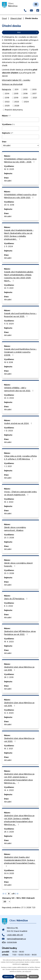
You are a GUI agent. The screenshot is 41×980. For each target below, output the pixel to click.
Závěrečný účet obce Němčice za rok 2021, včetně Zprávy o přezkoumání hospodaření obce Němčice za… (19, 778)
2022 (7, 102)
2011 (17, 89)
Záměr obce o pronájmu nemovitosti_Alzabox (15, 529)
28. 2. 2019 (9, 677)
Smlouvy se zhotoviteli (12, 84)
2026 (17, 106)
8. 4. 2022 (8, 606)
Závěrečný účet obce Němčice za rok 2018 (19, 669)
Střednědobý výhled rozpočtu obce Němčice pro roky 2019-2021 (20, 196)
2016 (25, 94)
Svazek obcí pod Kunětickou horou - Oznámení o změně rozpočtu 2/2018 (20, 352)
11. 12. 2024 (9, 324)
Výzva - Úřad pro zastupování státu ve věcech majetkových (20, 493)
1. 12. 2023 (8, 431)
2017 (34, 94)
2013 (34, 89)
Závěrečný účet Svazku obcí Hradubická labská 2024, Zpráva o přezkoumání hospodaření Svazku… (20, 861)
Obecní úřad (16, 18)
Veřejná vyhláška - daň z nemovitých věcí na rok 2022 (19, 389)
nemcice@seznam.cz (16, 939)
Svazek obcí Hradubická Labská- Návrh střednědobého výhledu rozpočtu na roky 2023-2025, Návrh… (19, 276)
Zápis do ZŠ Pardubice (16, 599)
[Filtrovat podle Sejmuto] (20, 137)
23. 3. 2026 (9, 538)
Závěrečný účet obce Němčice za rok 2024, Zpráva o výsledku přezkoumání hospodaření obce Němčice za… (19, 820)
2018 (7, 98)
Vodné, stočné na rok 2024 (18, 423)
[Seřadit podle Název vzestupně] (10, 115)
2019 (16, 98)
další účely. (25, 964)
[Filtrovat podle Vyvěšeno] (20, 129)
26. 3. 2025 (9, 832)
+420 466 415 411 (15, 935)
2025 (7, 106)
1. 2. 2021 (8, 466)
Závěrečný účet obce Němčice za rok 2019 (19, 704)
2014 (7, 94)
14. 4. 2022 (9, 790)
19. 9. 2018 (8, 362)
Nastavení (34, 977)
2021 (35, 98)
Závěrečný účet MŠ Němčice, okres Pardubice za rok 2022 (20, 633)
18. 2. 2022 (9, 502)
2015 (16, 94)
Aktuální (8, 181)
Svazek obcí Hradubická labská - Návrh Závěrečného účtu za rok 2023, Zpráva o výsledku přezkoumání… (19, 235)
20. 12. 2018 (9, 205)
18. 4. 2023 (9, 642)
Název (6, 116)
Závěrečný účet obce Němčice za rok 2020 (19, 740)
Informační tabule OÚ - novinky (16, 80)
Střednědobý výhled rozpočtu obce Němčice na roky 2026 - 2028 (20, 160)
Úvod (4, 18)
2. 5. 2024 (8, 246)
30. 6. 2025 (9, 873)
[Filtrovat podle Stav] (20, 146)
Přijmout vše (8, 977)
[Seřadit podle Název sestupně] (10, 116)
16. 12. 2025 (9, 169)
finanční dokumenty (14, 110)
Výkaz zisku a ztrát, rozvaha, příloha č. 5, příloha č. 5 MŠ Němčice (20, 458)
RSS (28, 32)
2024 (26, 102)
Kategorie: (7, 89)
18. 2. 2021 (8, 749)
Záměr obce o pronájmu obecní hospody (18, 565)
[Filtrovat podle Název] (20, 120)
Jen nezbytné (21, 977)
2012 (25, 89)
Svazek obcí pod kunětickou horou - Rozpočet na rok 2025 (20, 315)
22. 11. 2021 (9, 288)
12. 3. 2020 (9, 713)
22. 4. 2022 (9, 398)
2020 (26, 98)
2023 (17, 102)
